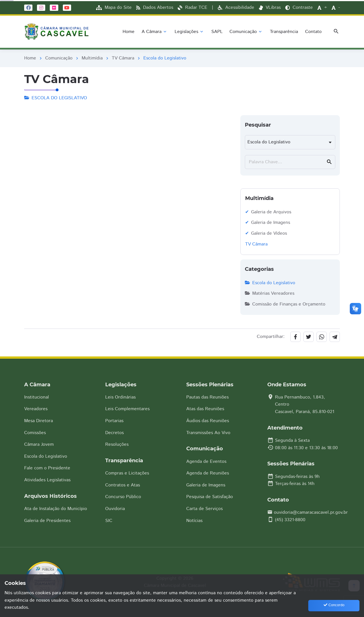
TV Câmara (123, 58)
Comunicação (59, 58)
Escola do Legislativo (270, 283)
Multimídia (92, 58)
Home (30, 58)
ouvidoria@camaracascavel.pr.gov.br (311, 512)
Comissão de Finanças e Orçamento (285, 304)
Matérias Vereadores (270, 293)
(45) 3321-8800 (290, 520)
